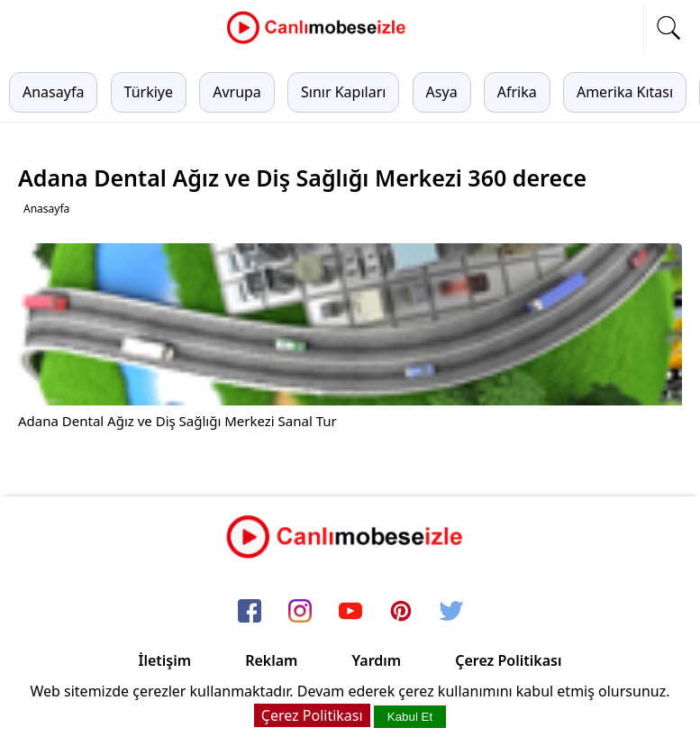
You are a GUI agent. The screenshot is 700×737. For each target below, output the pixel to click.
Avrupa (237, 92)
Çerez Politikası (508, 660)
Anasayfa (53, 92)
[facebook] (250, 612)
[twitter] (451, 612)
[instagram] (300, 612)
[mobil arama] (668, 28)
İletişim (165, 660)
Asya (442, 92)
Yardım (376, 660)
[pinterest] (401, 612)
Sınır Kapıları (343, 92)
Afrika (517, 92)
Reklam (271, 660)
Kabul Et (410, 717)
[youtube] (350, 612)
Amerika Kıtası (625, 92)
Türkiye (149, 92)
